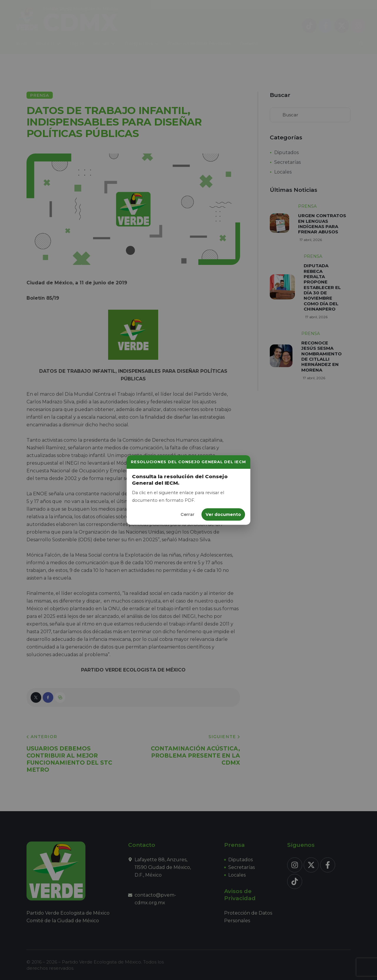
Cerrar (187, 514)
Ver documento (223, 514)
